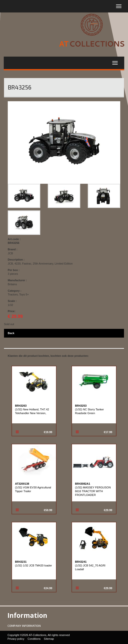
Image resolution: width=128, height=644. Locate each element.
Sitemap (49, 639)
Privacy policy (16, 639)
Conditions (34, 639)
